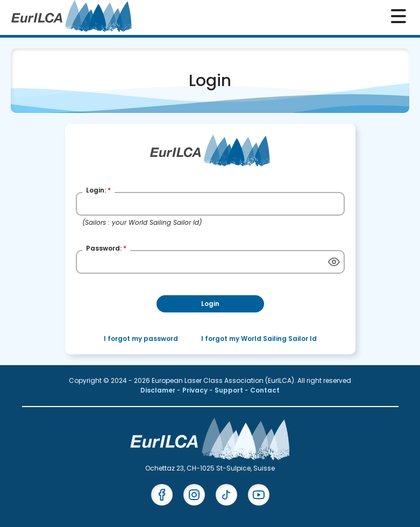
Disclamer (159, 390)
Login (210, 304)
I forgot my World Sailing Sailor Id (259, 339)
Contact (265, 390)
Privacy (196, 390)
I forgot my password (141, 339)
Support (230, 390)
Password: (106, 248)
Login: (98, 190)
